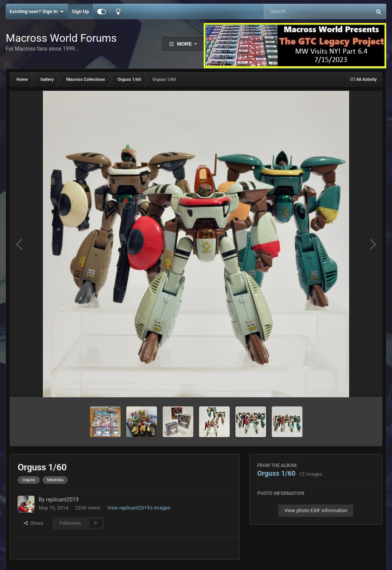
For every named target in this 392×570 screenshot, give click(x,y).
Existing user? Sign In (37, 11)
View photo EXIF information (316, 510)
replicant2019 (62, 500)
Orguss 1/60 (276, 473)
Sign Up (80, 11)
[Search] (298, 11)
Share (33, 523)
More (185, 44)
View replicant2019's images (139, 508)
